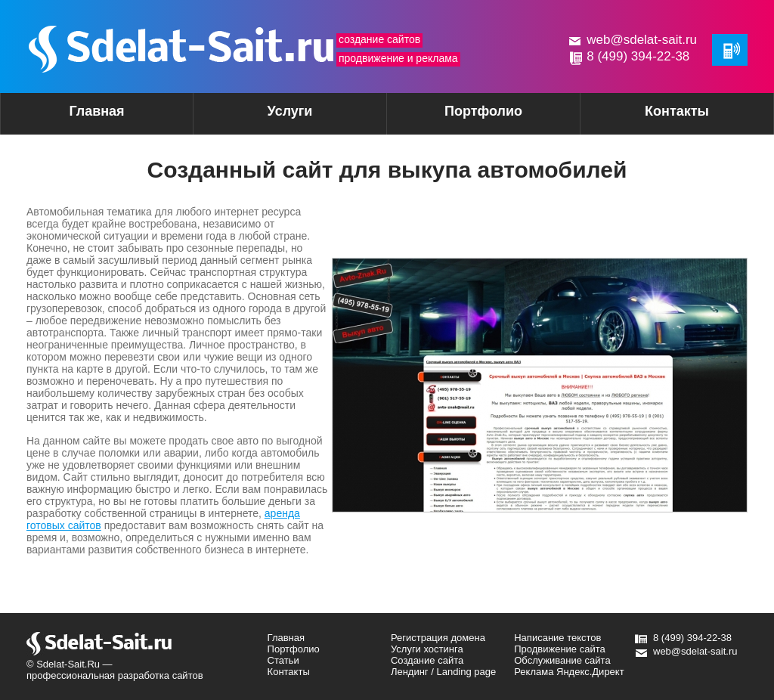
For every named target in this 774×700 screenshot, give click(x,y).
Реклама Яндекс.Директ (569, 672)
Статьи (283, 660)
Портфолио (483, 111)
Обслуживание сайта (562, 660)
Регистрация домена (438, 638)
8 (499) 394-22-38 (638, 56)
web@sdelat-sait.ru (642, 40)
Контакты (677, 111)
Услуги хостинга (427, 649)
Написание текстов (557, 638)
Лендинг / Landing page (443, 672)
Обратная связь (730, 50)
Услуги (263, 116)
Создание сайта (427, 660)
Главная (96, 111)
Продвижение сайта (560, 649)
